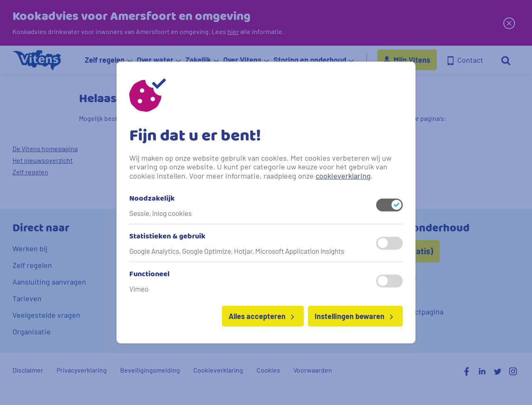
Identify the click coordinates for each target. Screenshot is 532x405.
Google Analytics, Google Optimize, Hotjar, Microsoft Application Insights (237, 251)
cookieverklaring (343, 176)
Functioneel (149, 275)
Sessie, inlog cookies (160, 213)
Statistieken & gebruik (167, 237)
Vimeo (139, 289)
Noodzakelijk (152, 199)
